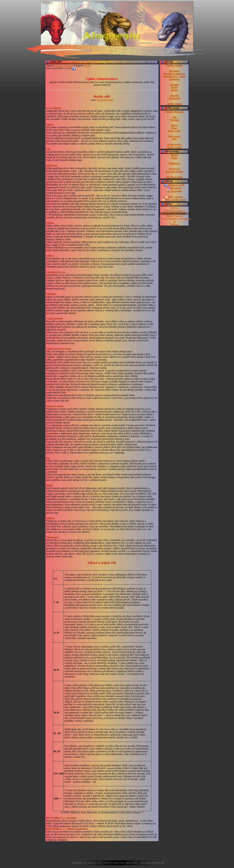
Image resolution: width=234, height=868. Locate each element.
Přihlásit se (48, 3)
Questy (174, 90)
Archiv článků (174, 104)
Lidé (174, 117)
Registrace (174, 169)
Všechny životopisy (174, 112)
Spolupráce (174, 98)
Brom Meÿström (105, 100)
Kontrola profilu (174, 172)
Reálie (174, 87)
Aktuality (174, 96)
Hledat (174, 155)
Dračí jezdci (174, 131)
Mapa (174, 158)
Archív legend (174, 147)
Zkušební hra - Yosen (174, 76)
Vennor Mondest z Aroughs (174, 219)
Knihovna (174, 79)
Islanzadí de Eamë (173, 210)
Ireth (173, 224)
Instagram (174, 188)
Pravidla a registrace (174, 74)
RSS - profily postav (174, 200)
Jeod (173, 208)
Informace (174, 71)
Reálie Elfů (56, 62)
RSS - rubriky (174, 197)
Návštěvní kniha (174, 177)
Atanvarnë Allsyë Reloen (173, 213)
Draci (174, 128)
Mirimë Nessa (173, 216)
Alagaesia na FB (174, 185)
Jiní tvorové (174, 136)
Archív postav (174, 145)
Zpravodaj (174, 191)
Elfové (174, 125)
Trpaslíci (174, 120)
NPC (174, 139)
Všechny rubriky (174, 66)
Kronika (174, 85)
